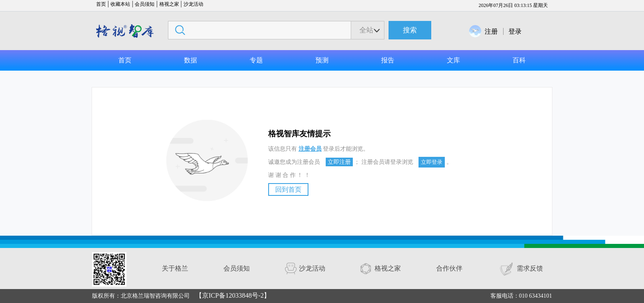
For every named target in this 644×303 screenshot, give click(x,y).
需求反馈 (530, 268)
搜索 (410, 30)
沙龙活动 (193, 4)
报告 (388, 60)
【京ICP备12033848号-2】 (233, 295)
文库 (453, 60)
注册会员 (310, 149)
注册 (491, 31)
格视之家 (169, 4)
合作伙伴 (449, 268)
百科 (519, 60)
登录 (515, 31)
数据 (191, 60)
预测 (322, 60)
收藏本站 (120, 4)
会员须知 (145, 4)
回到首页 (288, 189)
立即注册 (339, 162)
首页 (101, 4)
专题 (256, 60)
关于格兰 (175, 268)
